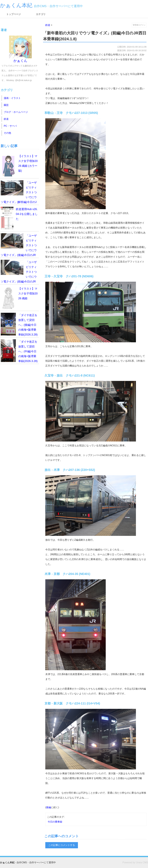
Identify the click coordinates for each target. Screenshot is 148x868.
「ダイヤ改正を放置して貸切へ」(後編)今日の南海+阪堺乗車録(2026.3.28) (19, 324)
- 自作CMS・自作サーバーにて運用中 (28, 862)
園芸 (6, 105)
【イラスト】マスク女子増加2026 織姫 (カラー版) (19, 165)
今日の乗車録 (55, 822)
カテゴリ (41, 14)
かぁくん (20, 49)
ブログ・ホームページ (16, 112)
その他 (7, 133)
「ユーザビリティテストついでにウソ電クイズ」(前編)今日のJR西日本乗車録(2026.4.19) (19, 272)
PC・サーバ (10, 126)
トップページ (14, 14)
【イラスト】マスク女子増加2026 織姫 (19, 298)
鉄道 (48, 25)
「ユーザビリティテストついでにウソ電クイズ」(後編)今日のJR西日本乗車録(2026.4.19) (19, 246)
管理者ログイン (139, 25)
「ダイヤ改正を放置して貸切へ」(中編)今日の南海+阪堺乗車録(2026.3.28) (19, 351)
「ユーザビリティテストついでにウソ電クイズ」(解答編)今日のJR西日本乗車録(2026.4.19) (19, 193)
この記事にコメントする (62, 845)
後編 (48, 807)
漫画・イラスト (12, 98)
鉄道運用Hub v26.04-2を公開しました (19, 218)
